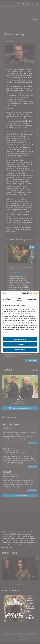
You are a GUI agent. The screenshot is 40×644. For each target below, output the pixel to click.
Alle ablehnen (20, 350)
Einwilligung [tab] (7, 299)
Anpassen (20, 344)
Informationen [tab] (32, 299)
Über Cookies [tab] (20, 299)
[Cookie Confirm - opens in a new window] (30, 293)
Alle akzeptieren (20, 339)
